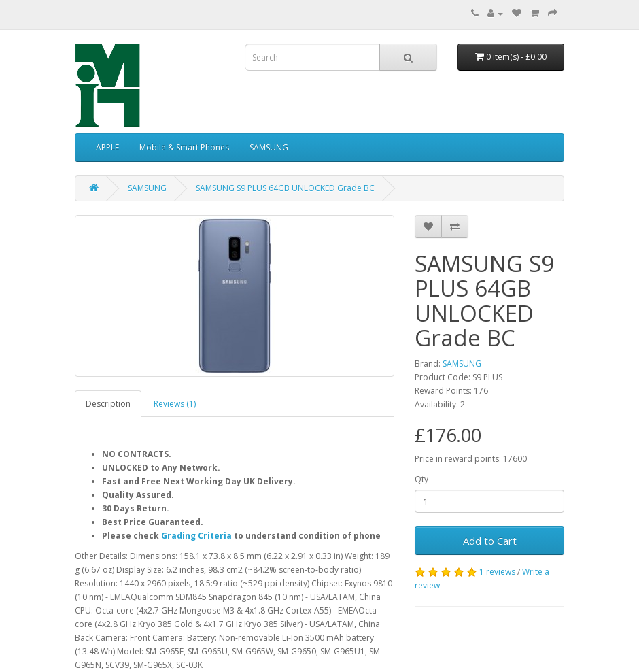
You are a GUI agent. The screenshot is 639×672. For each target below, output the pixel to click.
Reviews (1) (175, 404)
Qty (421, 479)
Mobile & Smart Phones (184, 147)
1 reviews (497, 572)
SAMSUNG (269, 147)
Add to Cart (490, 541)
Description (108, 404)
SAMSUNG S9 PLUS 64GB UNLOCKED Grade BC (285, 188)
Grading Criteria (196, 536)
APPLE (107, 147)
